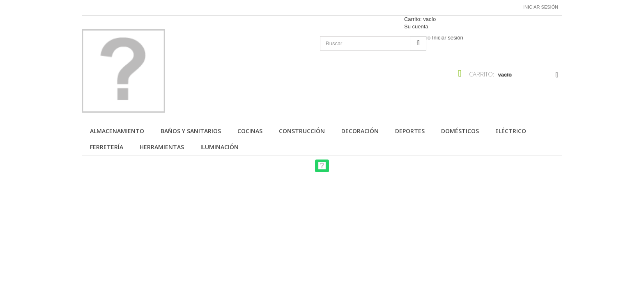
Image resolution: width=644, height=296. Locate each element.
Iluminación (220, 147)
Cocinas (250, 131)
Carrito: (420, 19)
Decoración (360, 131)
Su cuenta (416, 27)
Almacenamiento (117, 131)
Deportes (410, 131)
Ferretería (107, 147)
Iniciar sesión (541, 7)
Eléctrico (511, 131)
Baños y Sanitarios (191, 131)
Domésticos (460, 131)
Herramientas (162, 147)
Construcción (302, 131)
